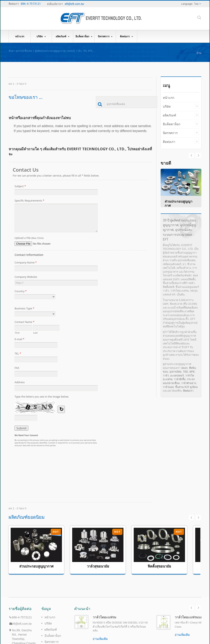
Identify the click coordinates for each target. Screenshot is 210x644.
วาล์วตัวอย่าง (189, 383)
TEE (185, 372)
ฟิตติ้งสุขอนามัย (159, 566)
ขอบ (165, 372)
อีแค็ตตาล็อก (84, 36)
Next (191, 155)
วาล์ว (166, 376)
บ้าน (199, 53)
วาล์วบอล (168, 387)
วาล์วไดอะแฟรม (104, 617)
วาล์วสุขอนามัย (98, 566)
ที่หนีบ (192, 368)
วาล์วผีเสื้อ (180, 379)
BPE (192, 372)
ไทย (196, 4)
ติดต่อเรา (126, 36)
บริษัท (41, 36)
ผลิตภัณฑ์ (62, 36)
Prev (198, 155)
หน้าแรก (20, 36)
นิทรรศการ (105, 36)
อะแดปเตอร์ (177, 376)
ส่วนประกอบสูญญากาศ (36, 566)
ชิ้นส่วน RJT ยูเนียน (186, 387)
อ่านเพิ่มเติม (100, 639)
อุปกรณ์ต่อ (175, 372)
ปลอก (184, 368)
